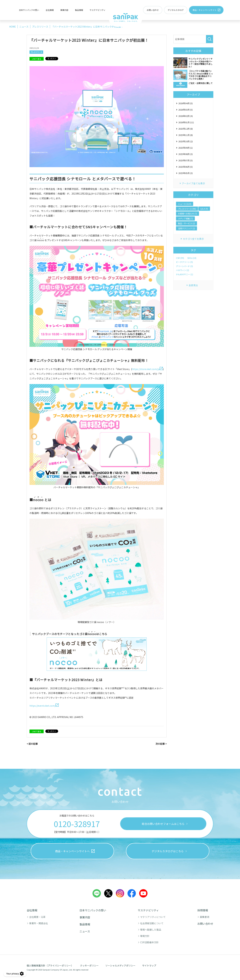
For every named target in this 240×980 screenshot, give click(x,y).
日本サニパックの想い (29, 10)
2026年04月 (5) (185, 103)
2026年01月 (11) (186, 122)
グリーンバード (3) (184, 266)
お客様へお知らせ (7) (187, 213)
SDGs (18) (192, 258)
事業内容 (64, 10)
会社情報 (50, 10)
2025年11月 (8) (185, 135)
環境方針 (145, 936)
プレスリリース (36, 52)
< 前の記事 (32, 744)
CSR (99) (180, 258)
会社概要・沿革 (37, 917)
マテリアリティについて (153, 917)
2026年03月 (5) (185, 110)
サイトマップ (149, 965)
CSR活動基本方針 (149, 942)
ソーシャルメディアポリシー (120, 965)
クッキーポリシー (89, 965)
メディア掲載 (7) (185, 218)
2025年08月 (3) (185, 154)
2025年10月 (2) (185, 141)
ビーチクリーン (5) (184, 262)
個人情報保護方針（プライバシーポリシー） (50, 965)
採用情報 (203, 910)
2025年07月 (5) (185, 160)
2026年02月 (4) (185, 116)
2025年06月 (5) (185, 167)
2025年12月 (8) (185, 129)
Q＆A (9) (204, 209)
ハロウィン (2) (182, 270)
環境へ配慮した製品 (151, 930)
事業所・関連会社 (38, 923)
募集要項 (204, 917)
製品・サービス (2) (186, 223)
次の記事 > (161, 744)
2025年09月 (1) (185, 148)
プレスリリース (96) (187, 209)
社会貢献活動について (152, 923)
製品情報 (79, 10)
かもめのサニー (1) (184, 274)
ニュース (85, 931)
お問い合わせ (205, 924)
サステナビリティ (98, 10)
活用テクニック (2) (186, 228)
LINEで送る (37, 59)
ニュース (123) (185, 204)
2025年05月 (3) (185, 173)
